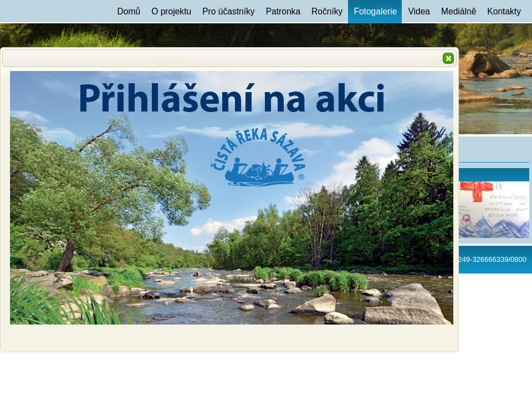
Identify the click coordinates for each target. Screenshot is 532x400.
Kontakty (504, 11)
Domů (129, 11)
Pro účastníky (228, 11)
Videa (419, 11)
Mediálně (459, 11)
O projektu (171, 11)
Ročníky (327, 11)
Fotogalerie (375, 11)
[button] (448, 58)
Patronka (283, 11)
